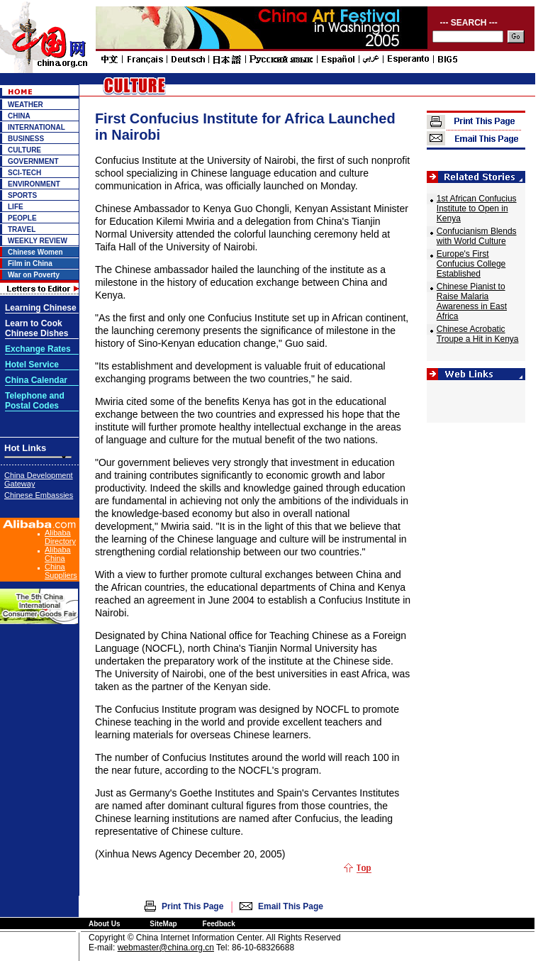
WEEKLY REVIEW (38, 241)
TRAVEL (22, 229)
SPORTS (22, 195)
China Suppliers (61, 571)
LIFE (16, 207)
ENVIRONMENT (34, 184)
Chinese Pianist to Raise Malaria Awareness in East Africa (472, 301)
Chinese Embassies (39, 495)
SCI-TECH (24, 173)
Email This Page (291, 906)
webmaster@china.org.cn (166, 948)
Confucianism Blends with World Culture (477, 236)
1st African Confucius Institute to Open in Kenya (477, 209)
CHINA (19, 116)
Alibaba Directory (60, 537)
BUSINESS (26, 139)
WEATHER (26, 105)
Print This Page (192, 906)
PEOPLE (22, 218)
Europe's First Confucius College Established (471, 264)
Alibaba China (58, 554)
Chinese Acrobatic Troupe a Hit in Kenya (478, 334)
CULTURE (24, 150)
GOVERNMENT (33, 161)
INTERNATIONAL (37, 127)
